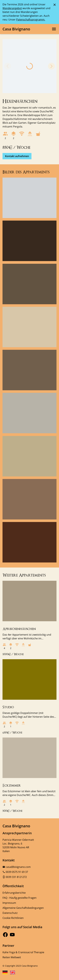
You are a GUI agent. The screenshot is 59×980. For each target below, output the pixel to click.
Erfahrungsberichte (14, 893)
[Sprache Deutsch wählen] (5, 972)
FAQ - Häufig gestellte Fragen (20, 898)
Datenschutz (10, 913)
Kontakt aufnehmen (17, 156)
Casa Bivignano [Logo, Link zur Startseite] (16, 29)
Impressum (9, 903)
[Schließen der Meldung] (55, 5)
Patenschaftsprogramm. (31, 20)
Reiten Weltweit (12, 957)
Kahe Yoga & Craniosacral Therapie (23, 952)
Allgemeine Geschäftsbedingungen (23, 908)
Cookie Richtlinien (13, 918)
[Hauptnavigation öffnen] (54, 29)
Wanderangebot (12, 8)
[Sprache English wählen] (13, 972)
